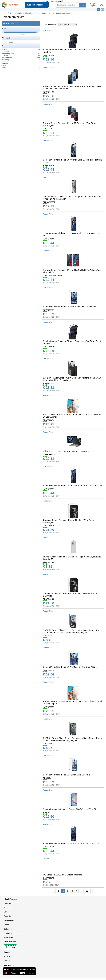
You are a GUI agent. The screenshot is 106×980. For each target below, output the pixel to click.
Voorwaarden (9, 965)
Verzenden (8, 912)
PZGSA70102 (49, 636)
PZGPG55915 (49, 670)
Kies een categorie (37, 5)
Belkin (4, 49)
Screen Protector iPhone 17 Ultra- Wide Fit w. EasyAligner (70, 307)
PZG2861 (47, 778)
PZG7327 (47, 812)
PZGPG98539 (49, 526)
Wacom (5, 64)
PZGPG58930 (49, 347)
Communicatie (16, 13)
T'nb (3, 62)
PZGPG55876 (49, 420)
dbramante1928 (8, 53)
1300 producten (49, 24)
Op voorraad (7, 42)
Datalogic (5, 51)
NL (98, 10)
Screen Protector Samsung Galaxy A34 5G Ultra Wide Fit (70, 809)
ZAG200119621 (49, 562)
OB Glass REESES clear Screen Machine (63, 875)
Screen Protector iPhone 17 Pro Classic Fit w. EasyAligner (70, 667)
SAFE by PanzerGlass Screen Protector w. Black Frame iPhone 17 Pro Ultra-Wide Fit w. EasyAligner (73, 739)
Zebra (4, 68)
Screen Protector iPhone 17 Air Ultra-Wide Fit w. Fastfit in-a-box (73, 486)
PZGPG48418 (49, 847)
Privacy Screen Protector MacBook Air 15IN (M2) (66, 451)
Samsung (5, 59)
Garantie (7, 916)
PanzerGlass (7, 57)
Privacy (7, 956)
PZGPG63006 (49, 489)
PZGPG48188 (49, 239)
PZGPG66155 (49, 599)
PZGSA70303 (49, 383)
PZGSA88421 (49, 744)
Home (4, 13)
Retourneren (9, 920)
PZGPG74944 (49, 129)
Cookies (7, 961)
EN (103, 10)
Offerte (7, 925)
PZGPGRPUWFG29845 (53, 276)
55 (87, 891)
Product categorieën (12, 933)
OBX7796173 (48, 878)
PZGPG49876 (49, 165)
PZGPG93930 (49, 707)
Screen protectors (63, 13)
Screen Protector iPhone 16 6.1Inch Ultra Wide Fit (66, 775)
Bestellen (8, 903)
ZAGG (4, 66)
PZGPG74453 (49, 92)
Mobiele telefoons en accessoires (39, 13)
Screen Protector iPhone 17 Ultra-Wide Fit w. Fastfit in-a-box (71, 843)
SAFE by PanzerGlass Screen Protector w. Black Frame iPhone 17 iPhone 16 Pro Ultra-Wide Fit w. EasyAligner (73, 631)
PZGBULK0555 (49, 455)
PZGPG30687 (49, 310)
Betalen (7, 908)
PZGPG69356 (49, 55)
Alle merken (9, 937)
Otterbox (5, 55)
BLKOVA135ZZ (49, 202)
